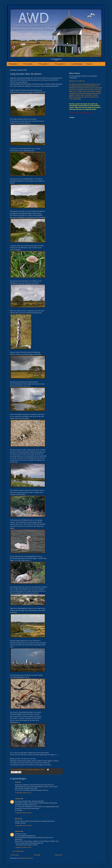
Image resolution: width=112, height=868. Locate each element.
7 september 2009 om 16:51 (23, 847)
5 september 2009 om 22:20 (23, 826)
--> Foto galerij (27, 64)
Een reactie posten (18, 851)
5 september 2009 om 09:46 (23, 813)
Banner (89, 64)
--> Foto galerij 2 (42, 64)
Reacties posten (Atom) (26, 858)
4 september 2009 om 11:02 (23, 793)
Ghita (17, 782)
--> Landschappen (76, 64)
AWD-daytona (22, 769)
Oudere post (58, 855)
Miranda (17, 819)
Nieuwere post (15, 855)
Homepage (37, 855)
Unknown (18, 799)
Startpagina (13, 64)
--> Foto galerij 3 (59, 64)
